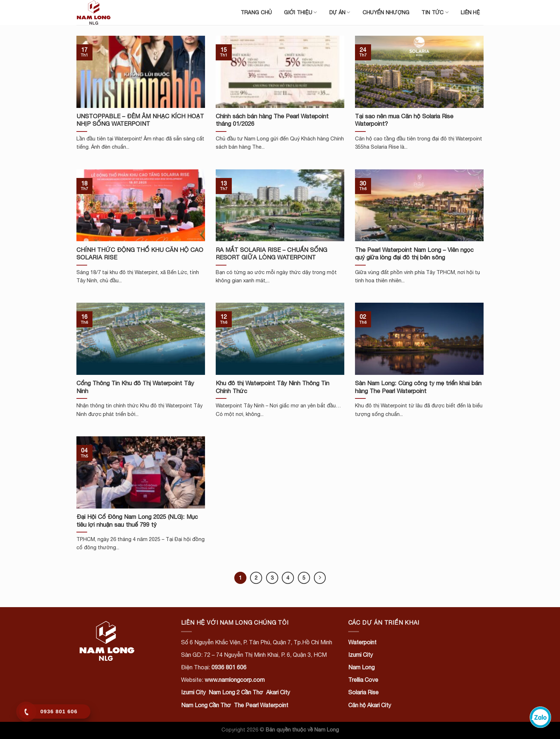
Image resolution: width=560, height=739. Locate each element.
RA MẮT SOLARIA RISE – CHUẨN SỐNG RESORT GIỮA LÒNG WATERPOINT (271, 254)
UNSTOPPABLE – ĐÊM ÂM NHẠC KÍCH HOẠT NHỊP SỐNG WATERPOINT (140, 120)
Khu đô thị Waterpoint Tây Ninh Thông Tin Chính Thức (272, 387)
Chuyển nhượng (386, 12)
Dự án (340, 12)
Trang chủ (256, 12)
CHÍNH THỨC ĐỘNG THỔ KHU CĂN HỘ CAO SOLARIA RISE (140, 254)
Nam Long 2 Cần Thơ (236, 692)
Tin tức (435, 12)
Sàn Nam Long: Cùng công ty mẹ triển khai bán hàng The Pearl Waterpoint (418, 387)
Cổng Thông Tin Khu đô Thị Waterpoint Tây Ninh (135, 387)
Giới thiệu (300, 12)
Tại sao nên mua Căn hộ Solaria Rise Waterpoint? (404, 120)
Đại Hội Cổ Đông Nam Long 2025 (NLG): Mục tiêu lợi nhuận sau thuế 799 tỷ (137, 521)
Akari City (278, 692)
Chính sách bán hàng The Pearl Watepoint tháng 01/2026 (272, 120)
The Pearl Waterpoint (261, 705)
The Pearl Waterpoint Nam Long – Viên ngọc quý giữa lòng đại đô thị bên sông (414, 254)
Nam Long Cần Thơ (206, 705)
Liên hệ (470, 12)
